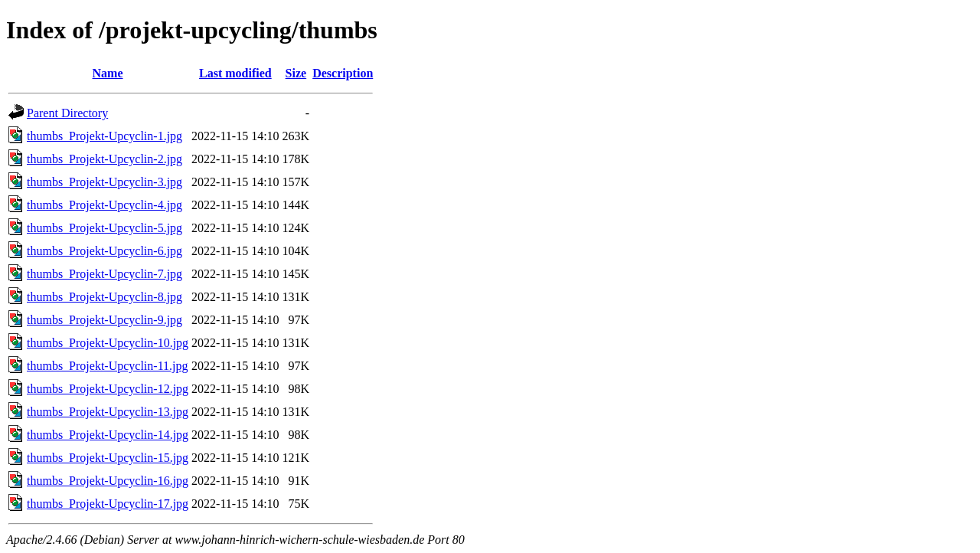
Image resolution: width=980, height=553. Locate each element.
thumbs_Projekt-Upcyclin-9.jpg (105, 320)
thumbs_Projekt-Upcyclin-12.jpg (108, 389)
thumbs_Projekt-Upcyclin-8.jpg (105, 297)
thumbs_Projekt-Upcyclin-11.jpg (108, 366)
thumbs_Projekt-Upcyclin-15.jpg (108, 458)
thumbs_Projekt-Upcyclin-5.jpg (105, 228)
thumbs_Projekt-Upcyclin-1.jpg (105, 136)
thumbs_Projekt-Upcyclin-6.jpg (105, 251)
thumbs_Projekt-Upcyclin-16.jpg (108, 481)
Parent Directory (67, 113)
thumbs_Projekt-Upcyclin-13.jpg (108, 412)
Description (343, 73)
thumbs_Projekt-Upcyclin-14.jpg (108, 435)
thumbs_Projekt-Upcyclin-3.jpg (105, 182)
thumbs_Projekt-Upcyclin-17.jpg (108, 504)
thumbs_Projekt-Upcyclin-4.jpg (105, 205)
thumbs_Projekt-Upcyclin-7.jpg (105, 274)
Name (108, 73)
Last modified (235, 73)
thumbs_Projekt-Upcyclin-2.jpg (105, 159)
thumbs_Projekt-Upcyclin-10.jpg (108, 343)
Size (296, 73)
